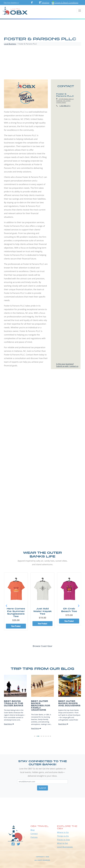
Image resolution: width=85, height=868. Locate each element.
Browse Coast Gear (42, 646)
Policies (34, 837)
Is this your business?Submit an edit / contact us (67, 365)
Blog (33, 830)
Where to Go (63, 832)
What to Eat (62, 843)
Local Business (10, 44)
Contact (34, 834)
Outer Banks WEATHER (42, 806)
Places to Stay (64, 840)
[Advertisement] (42, 63)
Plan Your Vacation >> (11, 3)
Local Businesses (65, 847)
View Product (16, 626)
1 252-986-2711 (65, 106)
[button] (79, 606)
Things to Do (63, 836)
